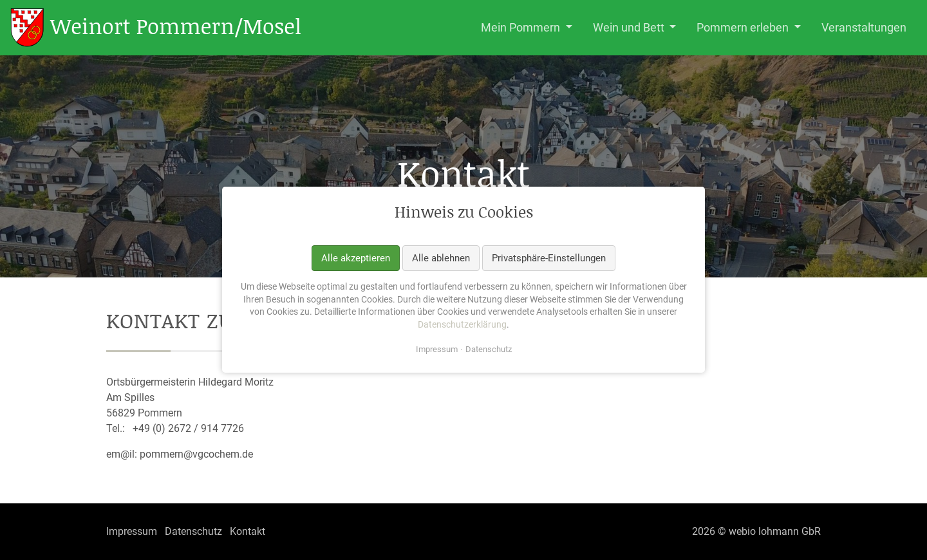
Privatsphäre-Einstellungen (549, 258)
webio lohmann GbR (775, 531)
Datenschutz (489, 350)
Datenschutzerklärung (462, 324)
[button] (527, 28)
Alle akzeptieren (356, 258)
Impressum (437, 350)
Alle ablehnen (441, 258)
